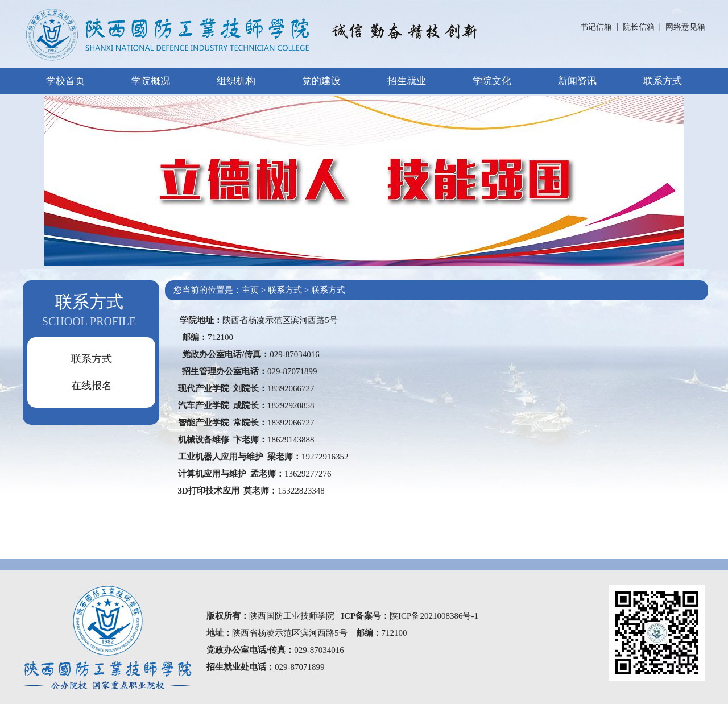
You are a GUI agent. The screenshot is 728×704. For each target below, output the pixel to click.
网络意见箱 (685, 27)
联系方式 (663, 81)
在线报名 (92, 386)
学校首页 (65, 81)
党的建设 (321, 81)
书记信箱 (596, 27)
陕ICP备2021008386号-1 (434, 616)
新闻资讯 (577, 81)
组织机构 (236, 81)
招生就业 (407, 81)
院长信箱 (639, 27)
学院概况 (151, 81)
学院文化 (492, 81)
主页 (250, 290)
